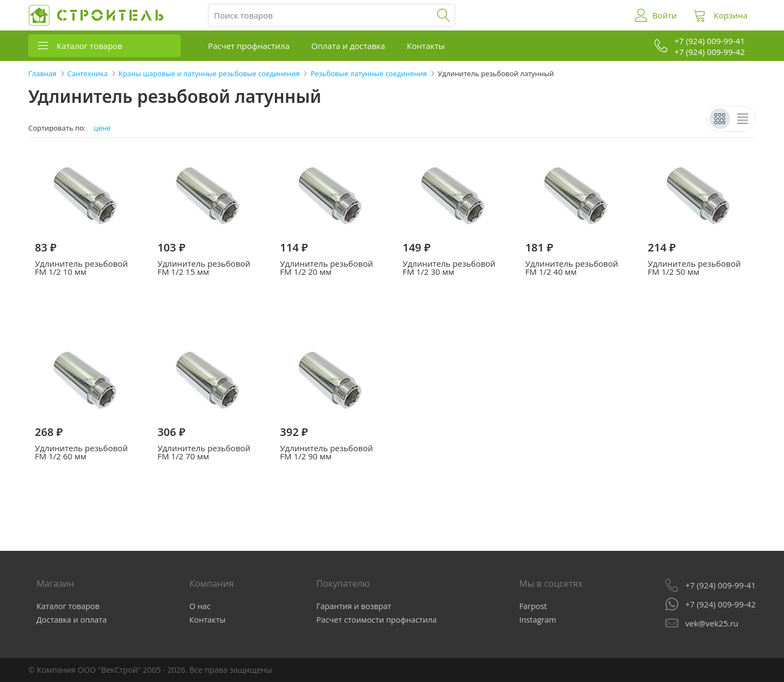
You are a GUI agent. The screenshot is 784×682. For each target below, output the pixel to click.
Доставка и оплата (72, 620)
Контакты (425, 46)
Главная (42, 73)
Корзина (731, 15)
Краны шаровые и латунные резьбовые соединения (209, 73)
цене (102, 128)
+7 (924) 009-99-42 (721, 604)
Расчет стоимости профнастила (376, 620)
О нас (200, 606)
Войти (664, 15)
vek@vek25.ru (712, 623)
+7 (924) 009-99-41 (721, 585)
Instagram (538, 620)
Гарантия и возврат (354, 606)
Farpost (533, 606)
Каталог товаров (90, 46)
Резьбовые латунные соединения (368, 73)
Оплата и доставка (348, 46)
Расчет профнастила (249, 46)
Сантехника (88, 73)
